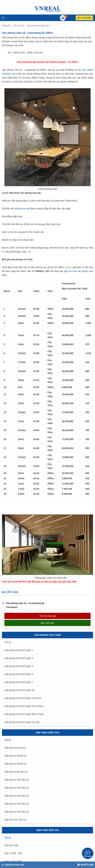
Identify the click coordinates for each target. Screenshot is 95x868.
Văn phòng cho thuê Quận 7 (19, 682)
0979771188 (85, 865)
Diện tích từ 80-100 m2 (16, 772)
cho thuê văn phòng (78, 271)
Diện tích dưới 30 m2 (15, 748)
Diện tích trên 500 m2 (15, 820)
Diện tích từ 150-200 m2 (17, 788)
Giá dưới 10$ (11, 845)
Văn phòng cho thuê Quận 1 (19, 650)
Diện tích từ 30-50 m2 (15, 756)
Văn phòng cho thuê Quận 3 (19, 666)
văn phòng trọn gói (20, 209)
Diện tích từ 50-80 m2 (15, 764)
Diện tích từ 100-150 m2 (17, 780)
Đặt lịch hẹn (47, 623)
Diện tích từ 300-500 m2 (17, 812)
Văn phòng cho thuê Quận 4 (19, 674)
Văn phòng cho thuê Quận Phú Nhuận (24, 706)
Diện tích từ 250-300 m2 (17, 804)
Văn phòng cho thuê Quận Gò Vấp (22, 722)
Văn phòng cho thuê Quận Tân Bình (23, 698)
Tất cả (8, 642)
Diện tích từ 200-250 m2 (17, 796)
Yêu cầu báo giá (47, 616)
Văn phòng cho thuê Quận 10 (19, 690)
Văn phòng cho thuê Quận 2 (19, 658)
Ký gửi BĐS (86, 18)
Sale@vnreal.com (13, 865)
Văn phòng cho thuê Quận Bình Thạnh (24, 714)
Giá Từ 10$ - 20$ (13, 853)
